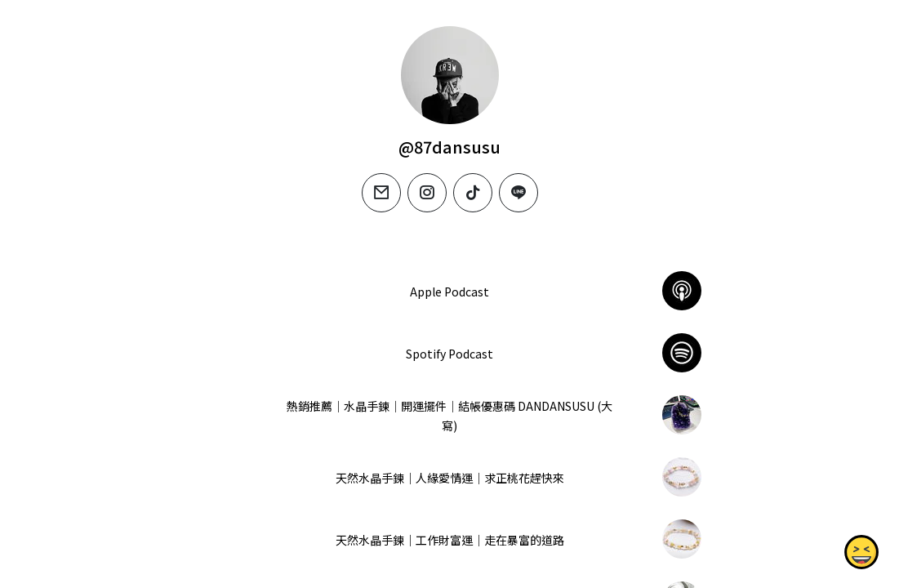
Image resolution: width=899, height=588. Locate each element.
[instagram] (427, 193)
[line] (518, 193)
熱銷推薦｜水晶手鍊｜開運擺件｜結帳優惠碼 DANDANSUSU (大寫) (449, 416)
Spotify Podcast (449, 354)
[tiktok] (473, 193)
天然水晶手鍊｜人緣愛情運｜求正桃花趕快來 (449, 478)
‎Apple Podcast (449, 292)
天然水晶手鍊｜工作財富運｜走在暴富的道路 (449, 540)
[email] (381, 193)
